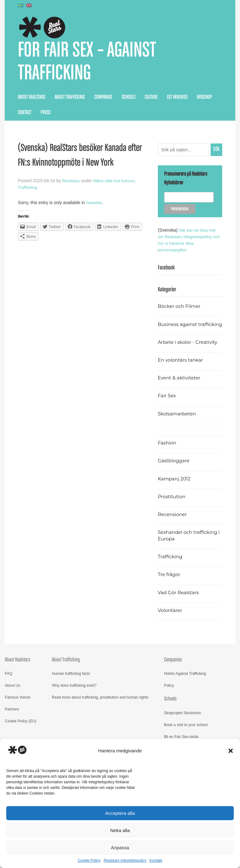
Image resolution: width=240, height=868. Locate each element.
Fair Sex (167, 405)
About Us (12, 695)
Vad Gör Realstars (179, 601)
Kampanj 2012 (175, 487)
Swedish (95, 205)
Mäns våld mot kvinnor (116, 183)
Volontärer (171, 619)
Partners (12, 718)
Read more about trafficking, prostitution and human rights (100, 706)
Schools (128, 100)
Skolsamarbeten (178, 422)
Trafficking (28, 190)
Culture (151, 100)
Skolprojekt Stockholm (183, 722)
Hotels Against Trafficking (185, 683)
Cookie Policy (89, 860)
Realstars (71, 183)
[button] (231, 751)
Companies (103, 100)
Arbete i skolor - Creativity (189, 351)
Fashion (167, 452)
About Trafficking (70, 100)
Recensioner (173, 523)
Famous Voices (17, 706)
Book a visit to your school (186, 734)
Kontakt (156, 860)
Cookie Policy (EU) (20, 730)
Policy (169, 695)
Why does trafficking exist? (74, 695)
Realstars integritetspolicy (125, 860)
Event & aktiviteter (180, 387)
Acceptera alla (120, 813)
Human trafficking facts (71, 683)
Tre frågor (170, 583)
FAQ (8, 683)
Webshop (205, 100)
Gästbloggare (175, 470)
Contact (25, 115)
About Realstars (32, 100)
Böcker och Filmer (180, 309)
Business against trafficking (178, 330)
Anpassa (120, 848)
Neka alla (120, 830)
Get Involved (177, 100)
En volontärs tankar (182, 369)
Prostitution (172, 505)
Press (45, 115)
